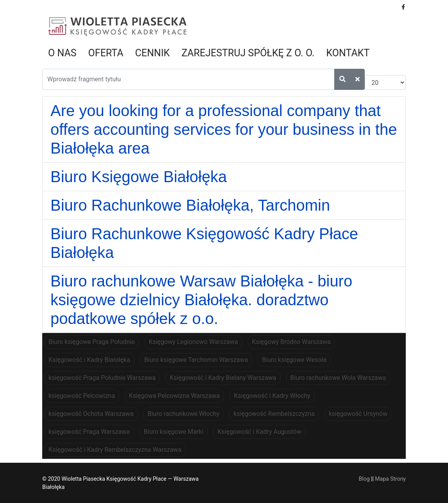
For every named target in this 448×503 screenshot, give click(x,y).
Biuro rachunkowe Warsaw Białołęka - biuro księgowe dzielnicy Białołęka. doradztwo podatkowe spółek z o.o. (201, 300)
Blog (364, 479)
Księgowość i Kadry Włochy (272, 396)
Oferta (106, 53)
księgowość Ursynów (358, 414)
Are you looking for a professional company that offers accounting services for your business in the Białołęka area (224, 129)
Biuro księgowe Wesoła (294, 360)
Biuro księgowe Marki (174, 432)
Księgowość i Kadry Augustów (259, 432)
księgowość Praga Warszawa (89, 432)
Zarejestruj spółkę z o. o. (248, 53)
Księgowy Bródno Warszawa (291, 342)
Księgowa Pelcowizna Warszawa (174, 396)
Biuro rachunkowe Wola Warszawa (338, 378)
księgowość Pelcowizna (82, 396)
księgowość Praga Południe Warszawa (102, 378)
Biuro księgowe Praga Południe (91, 342)
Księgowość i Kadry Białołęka (89, 360)
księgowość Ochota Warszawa (91, 414)
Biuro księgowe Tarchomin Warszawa (196, 360)
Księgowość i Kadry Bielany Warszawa (223, 378)
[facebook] (403, 7)
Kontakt (348, 53)
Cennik (153, 53)
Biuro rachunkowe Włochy (183, 414)
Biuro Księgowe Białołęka (139, 177)
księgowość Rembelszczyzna (274, 414)
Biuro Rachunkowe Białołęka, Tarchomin (190, 205)
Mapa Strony (390, 479)
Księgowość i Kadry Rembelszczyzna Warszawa (115, 450)
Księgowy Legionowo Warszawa (193, 342)
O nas (62, 53)
